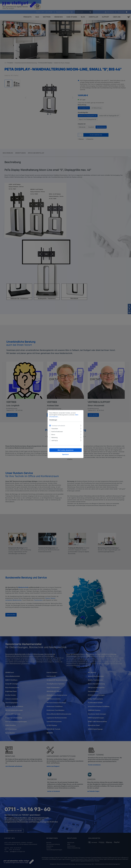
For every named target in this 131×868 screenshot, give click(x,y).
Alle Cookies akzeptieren (66, 450)
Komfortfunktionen (57, 431)
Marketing (55, 437)
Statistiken (55, 429)
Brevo (53, 434)
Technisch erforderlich (58, 426)
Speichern (65, 454)
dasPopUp (55, 440)
